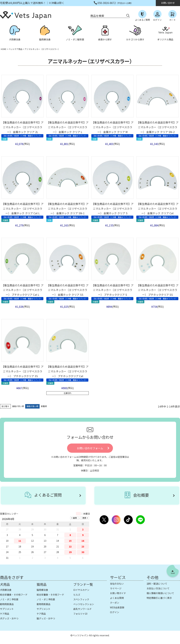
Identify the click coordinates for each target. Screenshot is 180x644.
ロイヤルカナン (81, 590)
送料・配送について (157, 584)
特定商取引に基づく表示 (159, 598)
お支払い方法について (158, 588)
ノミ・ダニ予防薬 (9, 599)
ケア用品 (5, 614)
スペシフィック (81, 599)
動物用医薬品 (7, 604)
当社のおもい (117, 584)
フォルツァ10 (80, 614)
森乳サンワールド (82, 609)
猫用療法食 (42, 590)
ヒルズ (77, 595)
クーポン (115, 603)
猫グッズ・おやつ (46, 618)
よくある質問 (117, 598)
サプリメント (7, 609)
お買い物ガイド (118, 593)
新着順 (44, 406)
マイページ (116, 588)
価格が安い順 (18, 406)
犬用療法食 (6, 590)
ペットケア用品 (15, 49)
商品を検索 (97, 16)
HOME (4, 49)
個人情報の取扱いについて (160, 593)
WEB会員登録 (117, 607)
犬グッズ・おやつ (9, 618)
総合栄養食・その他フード (14, 595)
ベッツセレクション (84, 604)
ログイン (115, 612)
